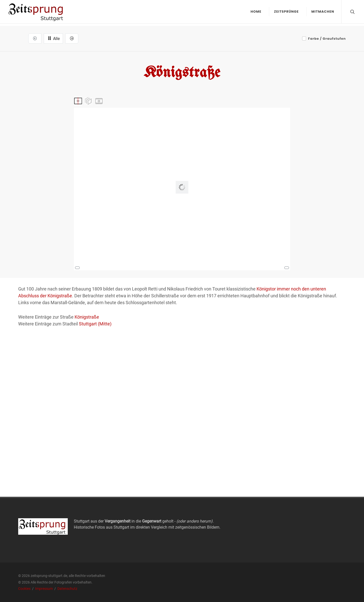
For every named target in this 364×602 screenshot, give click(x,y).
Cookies (25, 589)
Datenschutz (67, 589)
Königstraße (87, 317)
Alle (53, 38)
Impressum (44, 589)
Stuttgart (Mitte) (95, 324)
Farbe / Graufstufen (327, 39)
